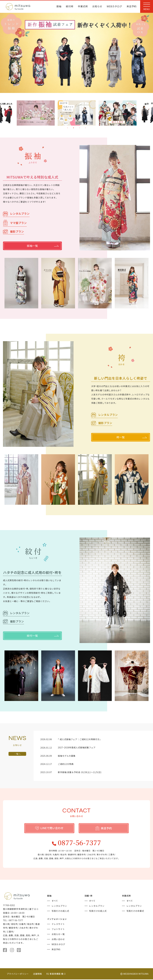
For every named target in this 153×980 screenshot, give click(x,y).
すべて (55, 901)
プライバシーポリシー (18, 974)
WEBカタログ (114, 7)
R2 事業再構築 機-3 (56, 974)
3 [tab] (79, 128)
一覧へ (17, 754)
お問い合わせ (58, 940)
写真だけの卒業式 (135, 911)
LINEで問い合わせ (49, 828)
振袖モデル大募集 (67, 756)
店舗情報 (38, 974)
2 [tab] (74, 128)
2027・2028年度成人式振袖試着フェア (77, 748)
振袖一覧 (43, 246)
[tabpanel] (77, 113)
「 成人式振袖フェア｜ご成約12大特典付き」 (79, 739)
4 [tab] (85, 128)
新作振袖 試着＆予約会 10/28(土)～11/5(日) (80, 772)
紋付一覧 (43, 636)
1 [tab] (68, 128)
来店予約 (132, 7)
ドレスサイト (58, 925)
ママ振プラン (15, 223)
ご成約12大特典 (66, 764)
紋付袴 (70, 7)
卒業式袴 (83, 7)
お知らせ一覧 (58, 935)
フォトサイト (58, 930)
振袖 (59, 7)
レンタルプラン (16, 213)
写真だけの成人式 (60, 911)
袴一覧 (132, 437)
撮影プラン (14, 231)
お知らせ (97, 7)
